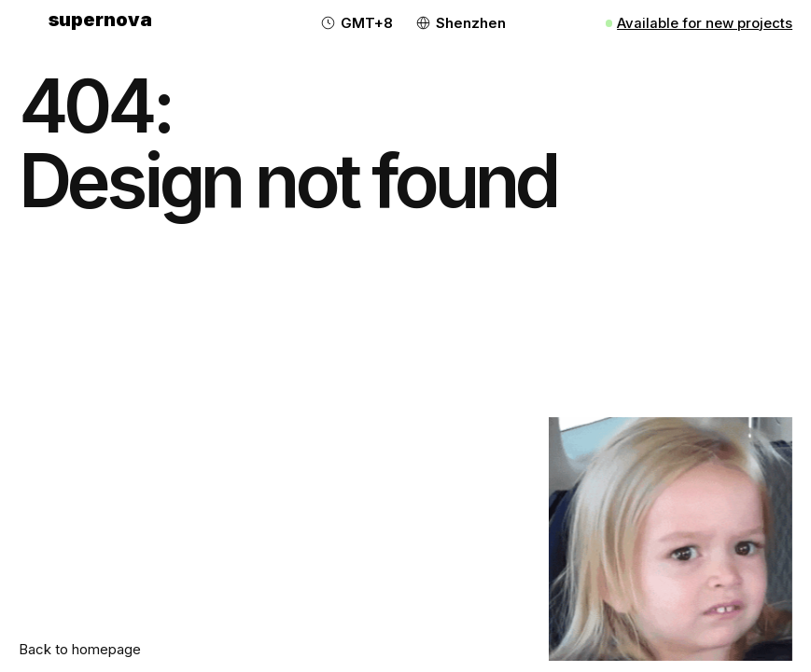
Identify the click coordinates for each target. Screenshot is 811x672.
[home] (100, 23)
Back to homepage (80, 650)
